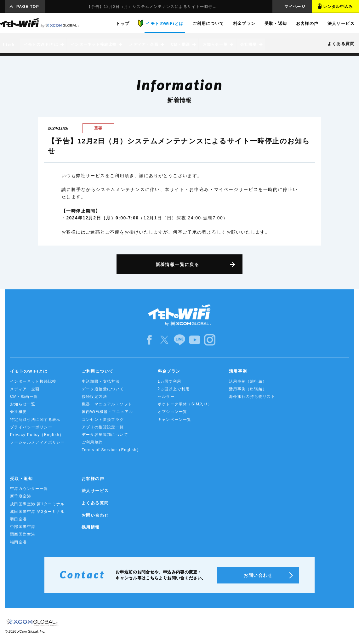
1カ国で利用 (170, 381)
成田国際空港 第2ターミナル (37, 512)
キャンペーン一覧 (175, 420)
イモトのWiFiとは (29, 371)
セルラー (166, 397)
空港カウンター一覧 (29, 489)
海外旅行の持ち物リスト (252, 397)
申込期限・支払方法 (101, 381)
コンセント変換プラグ (103, 420)
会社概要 (19, 412)
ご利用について (98, 371)
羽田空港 (19, 519)
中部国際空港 (23, 527)
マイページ (295, 7)
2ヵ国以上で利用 (174, 389)
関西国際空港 (23, 534)
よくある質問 (95, 503)
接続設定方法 (94, 397)
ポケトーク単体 (185, 404)
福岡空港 (19, 542)
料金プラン (169, 371)
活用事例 (238, 371)
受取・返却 (21, 479)
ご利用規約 (92, 442)
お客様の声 (93, 479)
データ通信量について (103, 389)
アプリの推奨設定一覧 (103, 427)
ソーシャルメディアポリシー (37, 442)
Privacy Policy (37, 435)
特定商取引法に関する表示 (35, 420)
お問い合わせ (95, 515)
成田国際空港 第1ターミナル (37, 504)
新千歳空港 (21, 496)
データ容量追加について (105, 435)
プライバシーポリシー (31, 427)
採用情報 (91, 527)
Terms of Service (111, 450)
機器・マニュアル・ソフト (107, 404)
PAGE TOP (28, 7)
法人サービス (95, 491)
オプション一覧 (173, 412)
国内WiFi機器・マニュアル (108, 412)
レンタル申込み (338, 7)
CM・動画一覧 (24, 397)
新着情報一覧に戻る (177, 264)
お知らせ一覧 (23, 404)
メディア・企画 (25, 389)
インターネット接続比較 (33, 381)
